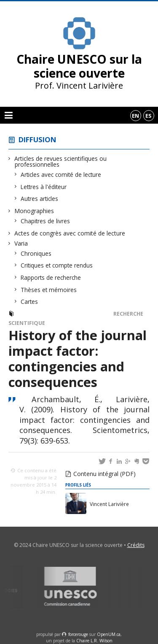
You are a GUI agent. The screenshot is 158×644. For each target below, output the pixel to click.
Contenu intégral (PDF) (104, 474)
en (135, 116)
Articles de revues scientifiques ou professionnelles (61, 161)
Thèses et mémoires (49, 290)
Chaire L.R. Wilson (94, 641)
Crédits (136, 545)
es (149, 116)
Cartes (29, 302)
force (78, 634)
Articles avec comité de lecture (61, 175)
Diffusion (37, 139)
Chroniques (36, 253)
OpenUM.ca (109, 634)
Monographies (34, 211)
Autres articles (40, 199)
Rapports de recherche (51, 277)
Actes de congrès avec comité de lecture (70, 233)
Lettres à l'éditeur (44, 187)
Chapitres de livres (46, 221)
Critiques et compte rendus (57, 265)
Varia (21, 243)
